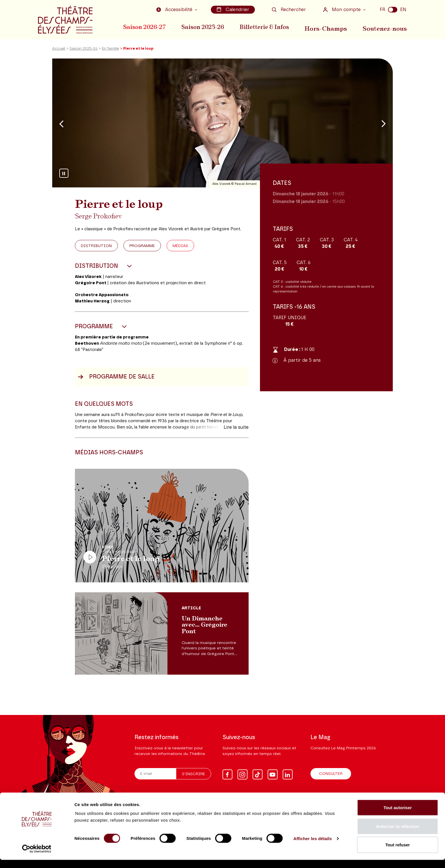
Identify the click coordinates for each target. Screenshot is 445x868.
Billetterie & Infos (268, 26)
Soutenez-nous (386, 26)
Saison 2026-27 (144, 26)
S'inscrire (194, 774)
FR (382, 9)
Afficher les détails (313, 847)
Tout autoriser (398, 816)
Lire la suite (236, 431)
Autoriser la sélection (398, 834)
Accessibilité (176, 9)
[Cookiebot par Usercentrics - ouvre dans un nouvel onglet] (37, 857)
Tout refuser (398, 853)
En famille (110, 52)
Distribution (96, 249)
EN (403, 9)
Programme (142, 249)
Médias (180, 249)
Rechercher (289, 9)
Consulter (331, 774)
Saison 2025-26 (204, 26)
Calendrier (233, 9)
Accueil (59, 52)
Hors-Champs (329, 26)
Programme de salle (116, 380)
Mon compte (343, 9)
